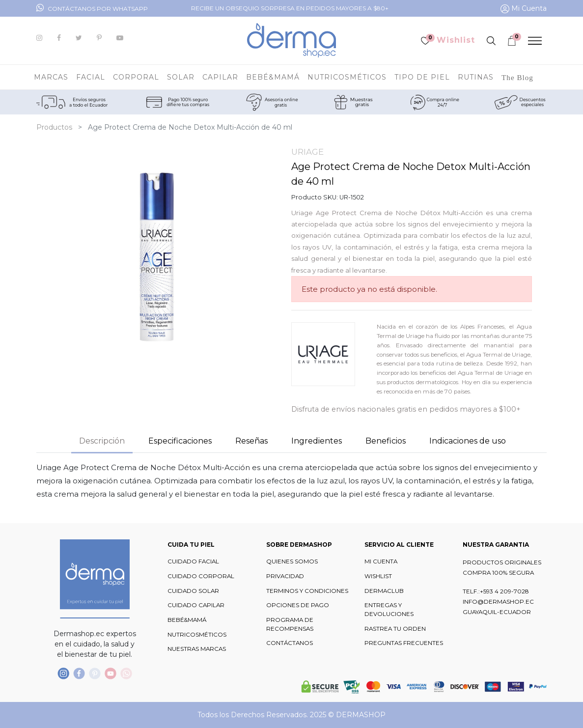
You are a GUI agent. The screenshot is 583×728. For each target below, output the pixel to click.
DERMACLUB (384, 591)
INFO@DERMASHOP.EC (498, 602)
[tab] (317, 442)
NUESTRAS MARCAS (197, 649)
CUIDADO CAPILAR (196, 605)
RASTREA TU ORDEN (395, 629)
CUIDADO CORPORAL (201, 576)
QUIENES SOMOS (292, 561)
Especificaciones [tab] (180, 441)
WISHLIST (378, 576)
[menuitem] (517, 77)
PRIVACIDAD (285, 576)
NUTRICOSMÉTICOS (197, 635)
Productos (54, 127)
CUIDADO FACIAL (193, 561)
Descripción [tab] (102, 441)
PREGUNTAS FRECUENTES (404, 643)
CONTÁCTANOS (290, 643)
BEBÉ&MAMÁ (187, 620)
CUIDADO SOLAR (193, 591)
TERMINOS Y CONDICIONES (307, 591)
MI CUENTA (381, 561)
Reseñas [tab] (251, 441)
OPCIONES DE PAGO (298, 605)
